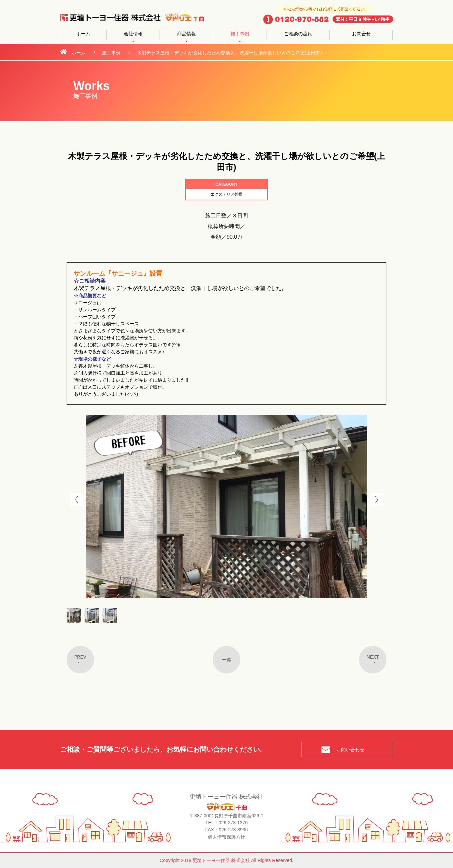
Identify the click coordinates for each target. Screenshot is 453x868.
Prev (77, 500)
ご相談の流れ (298, 34)
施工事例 (240, 34)
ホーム (83, 34)
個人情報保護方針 (226, 837)
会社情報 (133, 34)
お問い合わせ (350, 750)
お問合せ (361, 34)
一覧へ (226, 660)
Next (376, 500)
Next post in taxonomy (373, 660)
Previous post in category (80, 660)
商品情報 (187, 34)
